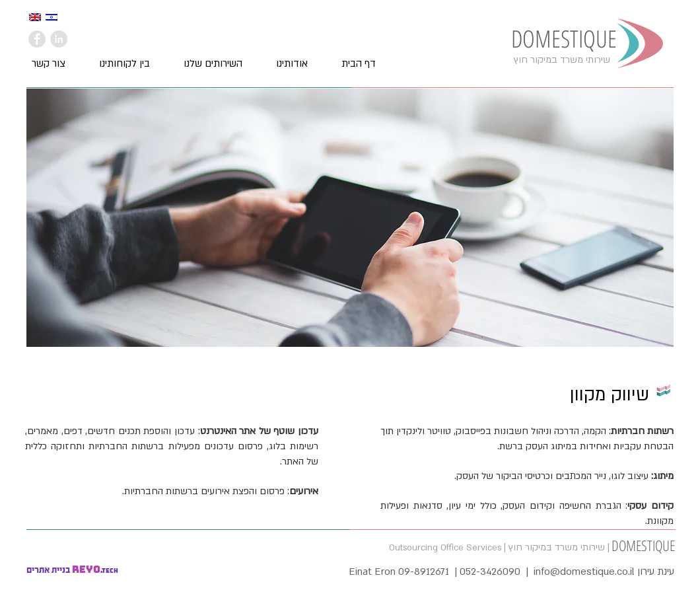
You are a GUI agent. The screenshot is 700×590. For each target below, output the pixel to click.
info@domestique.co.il (584, 572)
